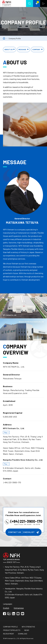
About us (10, 50)
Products (7, 630)
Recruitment (9, 634)
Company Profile (10, 627)
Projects (16, 630)
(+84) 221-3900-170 (26, 521)
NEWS (27, 630)
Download (23, 634)
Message (24, 50)
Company (38, 50)
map (6, 432)
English (6, 608)
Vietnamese (19, 608)
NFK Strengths (28, 627)
